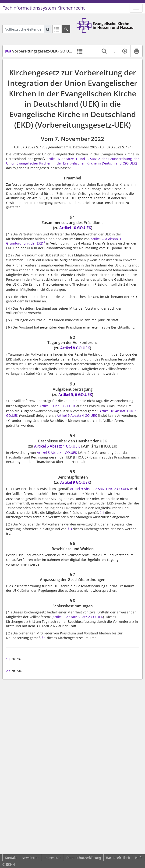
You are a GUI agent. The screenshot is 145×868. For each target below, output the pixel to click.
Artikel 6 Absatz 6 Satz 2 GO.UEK (78, 617)
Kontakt (11, 858)
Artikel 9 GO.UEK (75, 482)
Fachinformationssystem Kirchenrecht (44, 8)
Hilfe (139, 858)
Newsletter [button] (30, 858)
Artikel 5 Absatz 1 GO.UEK (57, 446)
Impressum (53, 858)
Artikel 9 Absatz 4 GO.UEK (77, 415)
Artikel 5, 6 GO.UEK (75, 395)
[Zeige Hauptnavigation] (136, 8)
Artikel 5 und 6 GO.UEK (57, 406)
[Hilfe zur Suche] (48, 29)
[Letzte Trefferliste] (57, 29)
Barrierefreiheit (118, 858)
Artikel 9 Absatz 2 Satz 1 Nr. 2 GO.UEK (100, 489)
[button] (92, 51)
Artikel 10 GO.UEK (75, 228)
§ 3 (70, 529)
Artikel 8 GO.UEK (75, 348)
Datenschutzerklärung (84, 858)
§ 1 (102, 513)
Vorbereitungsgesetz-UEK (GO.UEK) (40, 51)
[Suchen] (66, 29)
